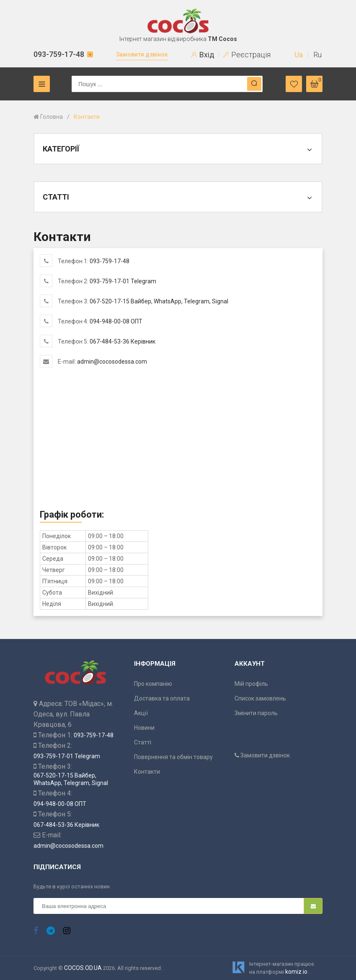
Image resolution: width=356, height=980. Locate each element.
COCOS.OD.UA (83, 968)
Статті (143, 742)
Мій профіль (251, 684)
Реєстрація (247, 55)
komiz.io (296, 972)
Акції (141, 713)
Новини (144, 728)
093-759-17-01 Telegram (123, 281)
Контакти (147, 772)
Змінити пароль (256, 713)
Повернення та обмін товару (173, 757)
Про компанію (153, 684)
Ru (317, 55)
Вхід (203, 55)
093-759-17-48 (59, 54)
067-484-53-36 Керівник (123, 341)
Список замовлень (260, 698)
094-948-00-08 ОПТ (116, 321)
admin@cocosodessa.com (112, 362)
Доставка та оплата (162, 698)
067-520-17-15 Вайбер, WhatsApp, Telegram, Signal (159, 301)
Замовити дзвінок (142, 54)
